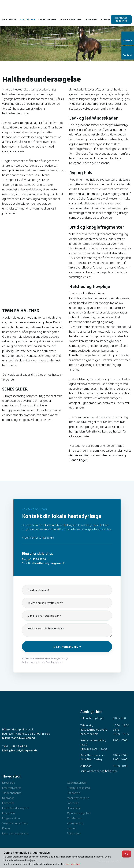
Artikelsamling (79, 455)
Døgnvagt (91, 19)
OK (126, 854)
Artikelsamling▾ (70, 19)
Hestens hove (112, 455)
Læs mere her (73, 864)
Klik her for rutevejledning (18, 738)
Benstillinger (78, 460)
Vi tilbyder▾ (27, 19)
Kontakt (106, 19)
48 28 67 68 (39, 559)
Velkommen (9, 19)
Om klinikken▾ (47, 19)
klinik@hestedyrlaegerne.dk (48, 563)
